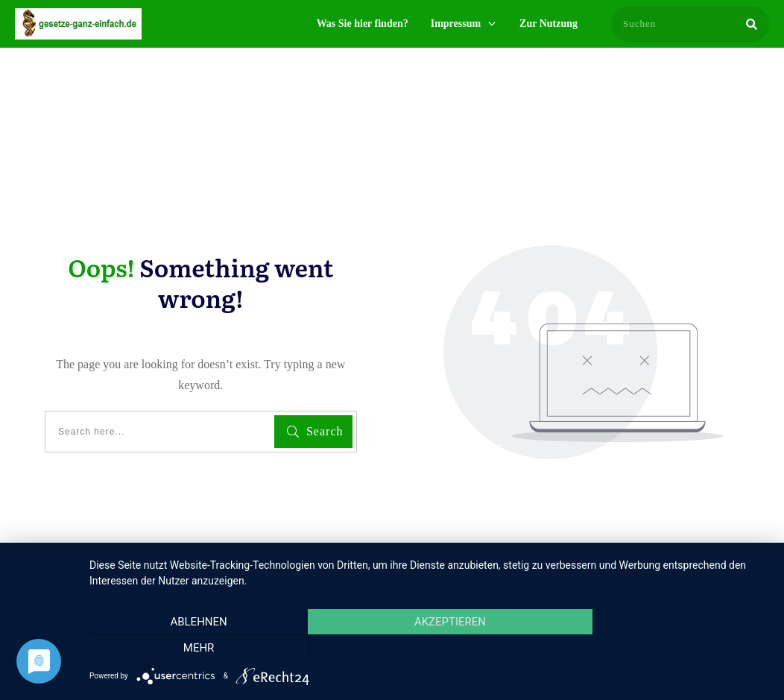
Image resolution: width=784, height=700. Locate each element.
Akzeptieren (429, 649)
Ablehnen (192, 649)
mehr (667, 649)
